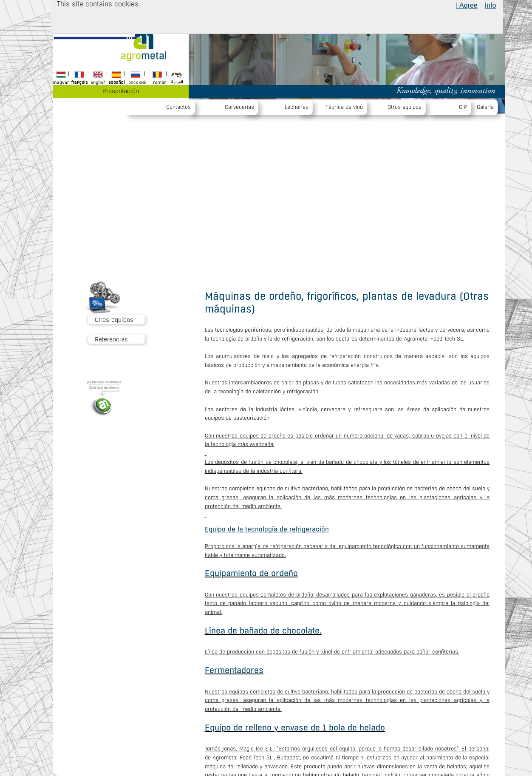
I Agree (467, 5)
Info (491, 5)
